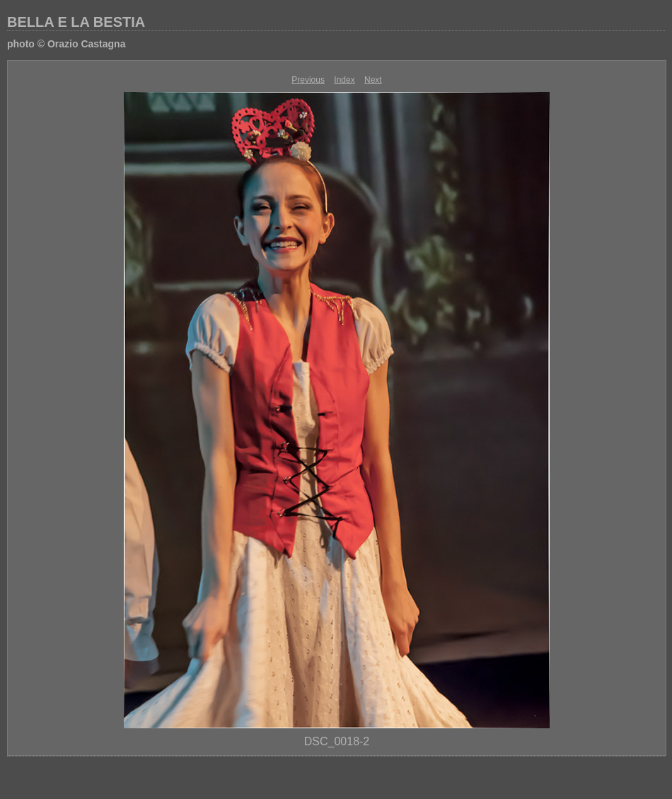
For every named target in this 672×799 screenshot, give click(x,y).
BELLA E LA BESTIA (76, 22)
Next (373, 80)
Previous (308, 80)
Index (344, 80)
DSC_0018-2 (337, 741)
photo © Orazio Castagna (66, 44)
